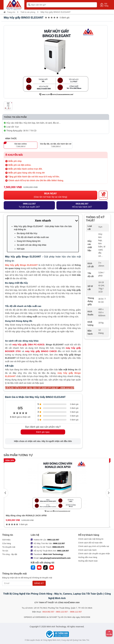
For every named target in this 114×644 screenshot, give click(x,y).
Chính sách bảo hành (87, 550)
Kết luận (21, 249)
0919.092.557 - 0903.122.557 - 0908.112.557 (62, 612)
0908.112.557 (59, 543)
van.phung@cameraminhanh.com (55, 558)
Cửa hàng (7, 543)
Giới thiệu (6, 540)
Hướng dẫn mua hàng (88, 557)
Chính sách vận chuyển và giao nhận (94, 554)
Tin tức (5, 551)
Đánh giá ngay (43, 432)
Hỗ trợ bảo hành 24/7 (82, 205)
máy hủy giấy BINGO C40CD (41, 351)
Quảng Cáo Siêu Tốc (81, 640)
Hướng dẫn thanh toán (88, 561)
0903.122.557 (53, 540)
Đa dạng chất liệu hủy (27, 233)
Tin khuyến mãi (9, 547)
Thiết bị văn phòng (28, 12)
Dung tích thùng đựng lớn (29, 241)
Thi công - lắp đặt (10, 554)
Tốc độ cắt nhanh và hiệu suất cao (33, 237)
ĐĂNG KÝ (39, 583)
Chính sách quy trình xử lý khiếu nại (94, 546)
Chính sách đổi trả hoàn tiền (90, 543)
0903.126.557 (63, 551)
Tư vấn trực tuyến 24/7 (29, 205)
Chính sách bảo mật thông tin (91, 539)
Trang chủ (9, 12)
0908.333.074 (58, 547)
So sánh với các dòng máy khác (32, 245)
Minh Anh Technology (53, 554)
